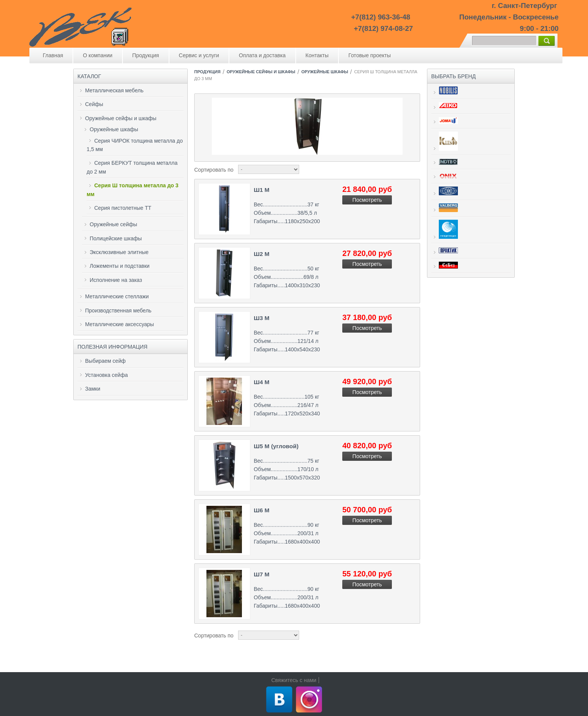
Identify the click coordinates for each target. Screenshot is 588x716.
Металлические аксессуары (119, 324)
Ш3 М (262, 318)
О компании (97, 55)
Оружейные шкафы (114, 129)
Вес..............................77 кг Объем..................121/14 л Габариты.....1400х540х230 (287, 341)
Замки (93, 389)
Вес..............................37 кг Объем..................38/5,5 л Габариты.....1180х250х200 (287, 213)
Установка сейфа (106, 375)
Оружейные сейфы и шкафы (121, 118)
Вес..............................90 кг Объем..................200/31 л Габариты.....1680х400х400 (287, 533)
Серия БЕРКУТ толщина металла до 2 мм (132, 167)
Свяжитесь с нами (294, 680)
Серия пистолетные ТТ (123, 208)
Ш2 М (262, 254)
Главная (53, 55)
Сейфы (94, 104)
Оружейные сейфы (113, 224)
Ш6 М (262, 510)
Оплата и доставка (262, 55)
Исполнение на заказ (116, 280)
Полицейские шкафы (116, 238)
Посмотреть (367, 200)
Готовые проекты (370, 55)
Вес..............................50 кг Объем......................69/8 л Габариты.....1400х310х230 (287, 277)
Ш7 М (262, 574)
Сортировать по (214, 170)
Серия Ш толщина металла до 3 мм (133, 190)
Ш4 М (262, 382)
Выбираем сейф (105, 361)
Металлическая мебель (114, 90)
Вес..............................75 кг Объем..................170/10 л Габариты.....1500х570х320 (287, 469)
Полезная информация (112, 347)
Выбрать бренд (453, 76)
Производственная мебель (118, 311)
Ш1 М (262, 190)
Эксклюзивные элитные (119, 252)
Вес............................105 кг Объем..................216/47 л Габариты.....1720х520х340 (287, 405)
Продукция (146, 55)
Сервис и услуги (199, 55)
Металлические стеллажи (117, 296)
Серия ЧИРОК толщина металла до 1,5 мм (135, 145)
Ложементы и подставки (120, 266)
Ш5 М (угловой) (276, 446)
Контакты (317, 55)
